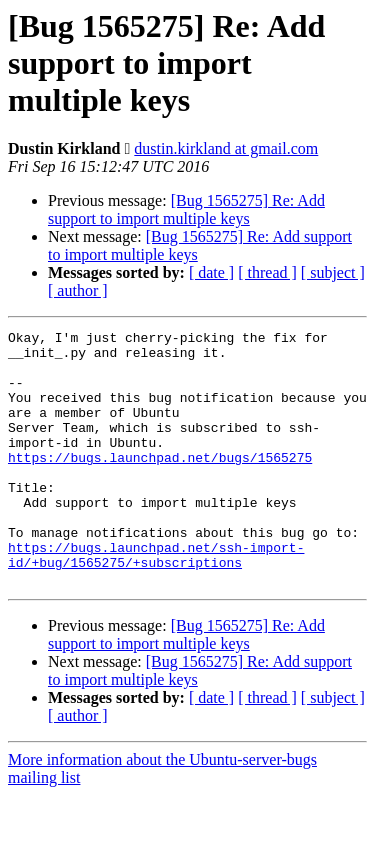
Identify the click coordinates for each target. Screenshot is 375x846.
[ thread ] (267, 272)
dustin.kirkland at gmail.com (226, 148)
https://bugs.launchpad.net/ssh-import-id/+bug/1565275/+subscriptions (156, 601)
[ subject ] (333, 272)
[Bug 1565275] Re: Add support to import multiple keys (186, 209)
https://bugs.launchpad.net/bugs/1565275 (160, 484)
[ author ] (78, 290)
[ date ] (211, 272)
